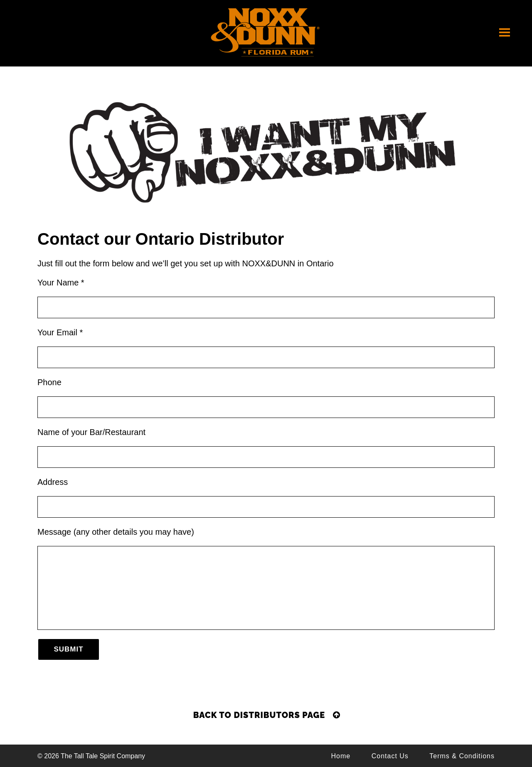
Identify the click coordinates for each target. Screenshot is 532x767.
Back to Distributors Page (267, 715)
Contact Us (390, 756)
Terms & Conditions (462, 756)
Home (341, 756)
